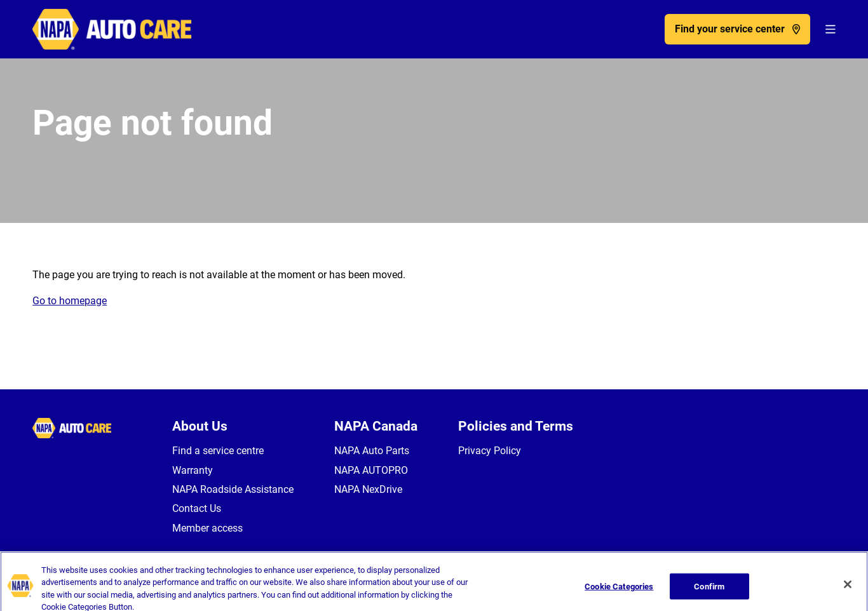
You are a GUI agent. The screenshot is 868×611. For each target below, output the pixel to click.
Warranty (193, 470)
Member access (207, 528)
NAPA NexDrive (368, 489)
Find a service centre (218, 451)
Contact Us (197, 508)
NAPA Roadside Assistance (233, 489)
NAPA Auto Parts (372, 451)
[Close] (848, 592)
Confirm (709, 594)
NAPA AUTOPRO (371, 470)
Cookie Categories (619, 594)
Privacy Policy (490, 451)
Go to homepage (70, 301)
